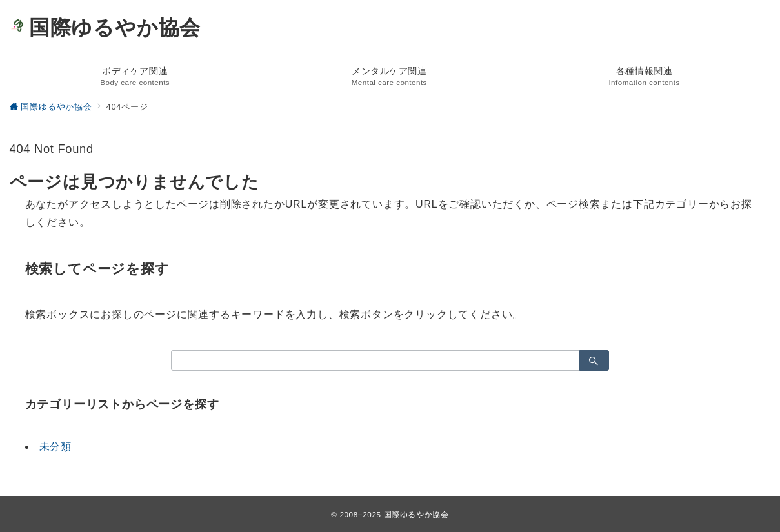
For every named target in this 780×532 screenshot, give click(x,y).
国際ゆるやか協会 (105, 28)
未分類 (55, 447)
